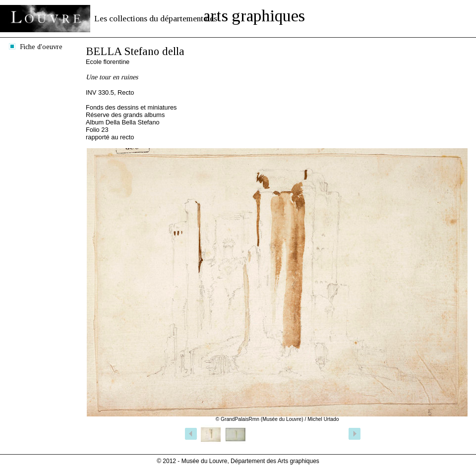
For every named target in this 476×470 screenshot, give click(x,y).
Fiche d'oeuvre (41, 47)
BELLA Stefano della (135, 51)
